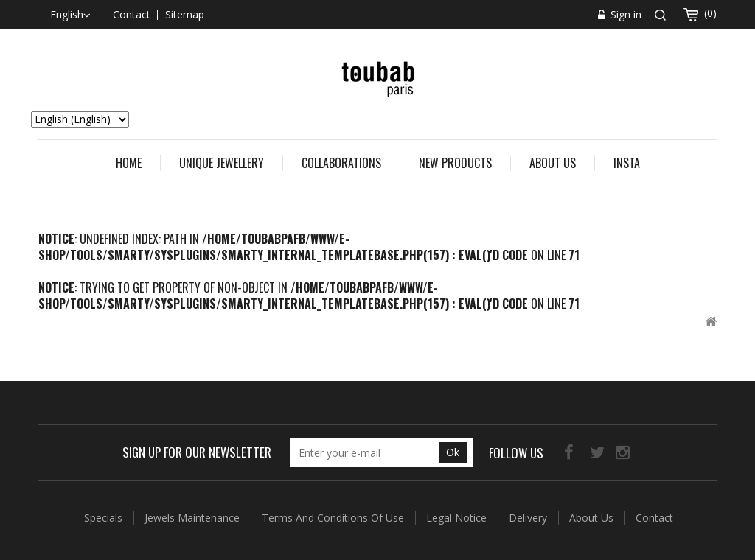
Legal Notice (458, 518)
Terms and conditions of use (334, 518)
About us (553, 163)
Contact (654, 518)
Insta (627, 163)
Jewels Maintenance (194, 518)
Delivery (529, 518)
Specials (105, 518)
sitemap (185, 14)
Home (129, 163)
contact (132, 14)
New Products (455, 163)
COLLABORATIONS (341, 163)
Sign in (624, 14)
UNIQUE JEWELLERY (222, 163)
